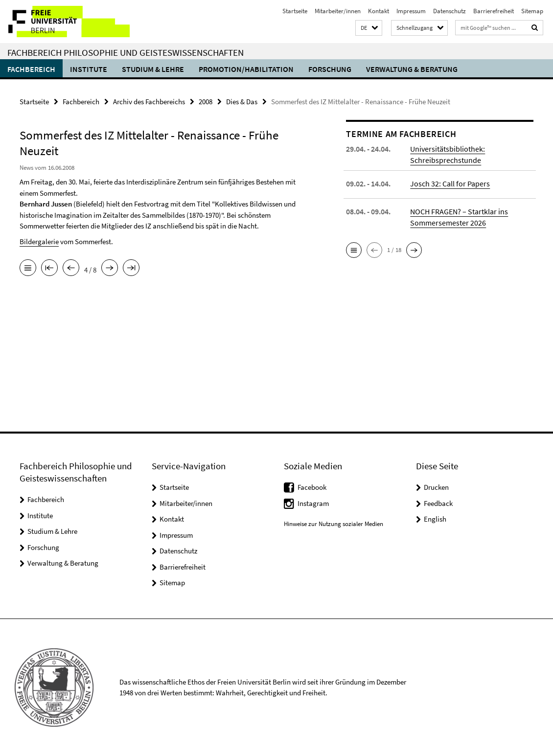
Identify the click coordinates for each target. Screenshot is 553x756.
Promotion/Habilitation (246, 69)
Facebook (312, 487)
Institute (89, 69)
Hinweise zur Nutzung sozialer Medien (334, 524)
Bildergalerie (39, 241)
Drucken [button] (436, 487)
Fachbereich (31, 69)
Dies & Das (242, 102)
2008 (206, 102)
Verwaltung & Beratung (412, 69)
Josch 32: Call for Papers (450, 183)
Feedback (438, 503)
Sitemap (532, 11)
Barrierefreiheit (494, 11)
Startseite (295, 11)
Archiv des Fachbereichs (149, 102)
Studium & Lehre (153, 69)
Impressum (411, 11)
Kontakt (379, 11)
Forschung (330, 69)
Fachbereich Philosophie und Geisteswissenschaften (126, 52)
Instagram (313, 503)
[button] (369, 28)
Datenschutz (449, 11)
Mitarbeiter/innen (338, 11)
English (435, 519)
